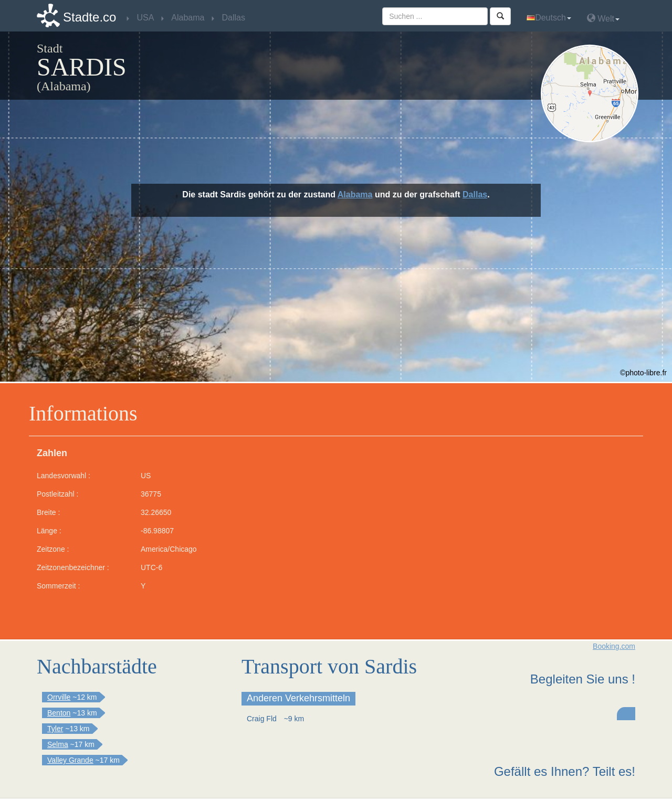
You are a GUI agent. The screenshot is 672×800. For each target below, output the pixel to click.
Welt (603, 18)
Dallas (475, 194)
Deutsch (549, 18)
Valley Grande (70, 760)
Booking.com (614, 646)
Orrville (59, 697)
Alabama (355, 194)
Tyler (55, 729)
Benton (59, 713)
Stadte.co (90, 17)
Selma (58, 744)
